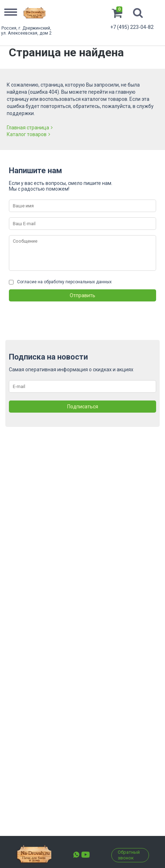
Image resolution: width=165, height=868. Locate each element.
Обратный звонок (129, 855)
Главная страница (30, 128)
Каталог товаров (28, 134)
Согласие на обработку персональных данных (64, 282)
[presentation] (63, 315)
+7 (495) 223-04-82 (132, 27)
